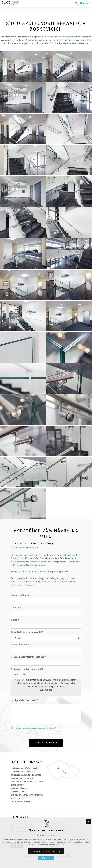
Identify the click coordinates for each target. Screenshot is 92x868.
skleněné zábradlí (65, 37)
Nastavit (46, 858)
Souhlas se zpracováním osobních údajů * (36, 728)
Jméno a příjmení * (21, 595)
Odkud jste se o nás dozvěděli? (27, 632)
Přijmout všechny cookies (46, 851)
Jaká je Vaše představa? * (25, 700)
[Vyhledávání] (76, 3)
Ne (25, 674)
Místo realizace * (20, 645)
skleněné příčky (37, 565)
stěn (15, 558)
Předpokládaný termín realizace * (28, 657)
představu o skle (69, 582)
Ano (16, 674)
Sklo (89, 40)
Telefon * (16, 608)
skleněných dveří (72, 555)
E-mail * (15, 620)
